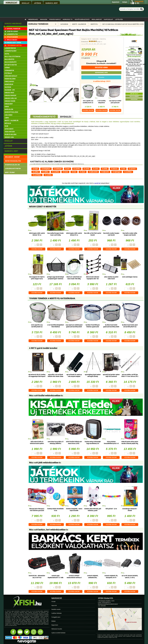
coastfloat (56, 172)
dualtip (105, 169)
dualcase (114, 169)
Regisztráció (55, 625)
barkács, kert (52, 3)
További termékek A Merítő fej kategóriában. (52, 298)
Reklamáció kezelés (57, 629)
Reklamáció (97, 19)
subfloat (45, 172)
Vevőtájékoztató (82, 19)
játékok (37, 3)
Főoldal (53, 602)
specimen (132, 169)
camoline (77, 169)
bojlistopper (117, 172)
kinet (74, 172)
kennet (65, 172)
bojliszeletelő (93, 172)
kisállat (26, 3)
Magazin (44, 19)
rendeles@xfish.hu (106, 602)
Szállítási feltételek (57, 613)
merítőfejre (128, 172)
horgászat (11, 3)
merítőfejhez (37, 175)
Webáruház (33, 19)
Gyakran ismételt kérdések (58, 633)
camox (96, 169)
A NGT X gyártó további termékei (43, 348)
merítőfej (48, 175)
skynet (83, 172)
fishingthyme (46, 169)
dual (123, 169)
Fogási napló (55, 19)
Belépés (54, 621)
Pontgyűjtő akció (56, 617)
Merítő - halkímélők (93, 39)
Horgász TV (68, 19)
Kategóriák (64, 24)
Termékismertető (44, 117)
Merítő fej (103, 39)
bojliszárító (105, 172)
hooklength (58, 169)
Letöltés (119, 19)
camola (87, 169)
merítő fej (97, 183)
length (35, 169)
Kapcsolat (108, 19)
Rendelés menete (56, 609)
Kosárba (88, 110)
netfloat (36, 172)
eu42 (67, 169)
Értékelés (66, 117)
